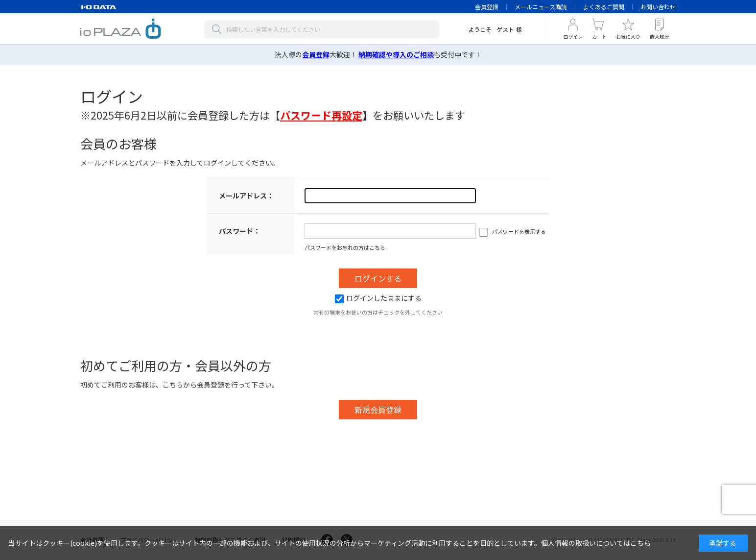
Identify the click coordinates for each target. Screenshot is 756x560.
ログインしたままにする (378, 298)
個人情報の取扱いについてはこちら (596, 543)
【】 (321, 115)
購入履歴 (660, 37)
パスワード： (239, 231)
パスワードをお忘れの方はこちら (345, 247)
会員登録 (487, 7)
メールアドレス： (246, 195)
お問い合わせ (658, 7)
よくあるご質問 (604, 7)
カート (599, 37)
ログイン (573, 37)
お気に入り (628, 37)
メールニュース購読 (541, 7)
